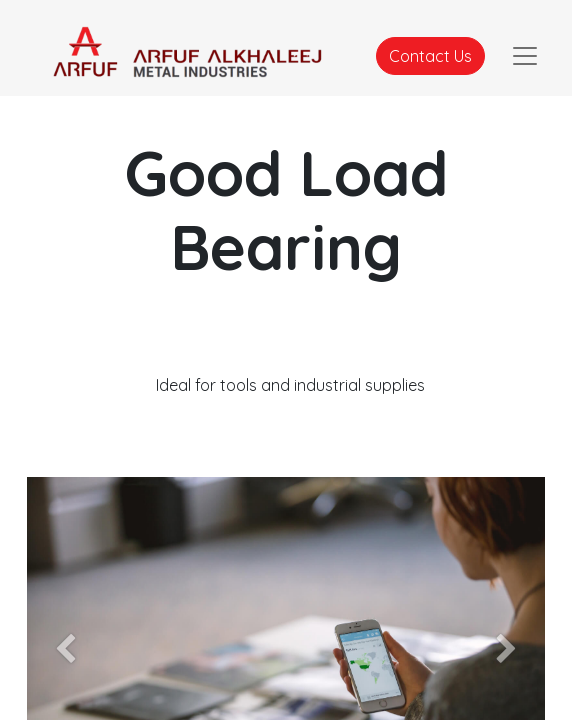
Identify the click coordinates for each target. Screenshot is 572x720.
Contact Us (430, 56)
